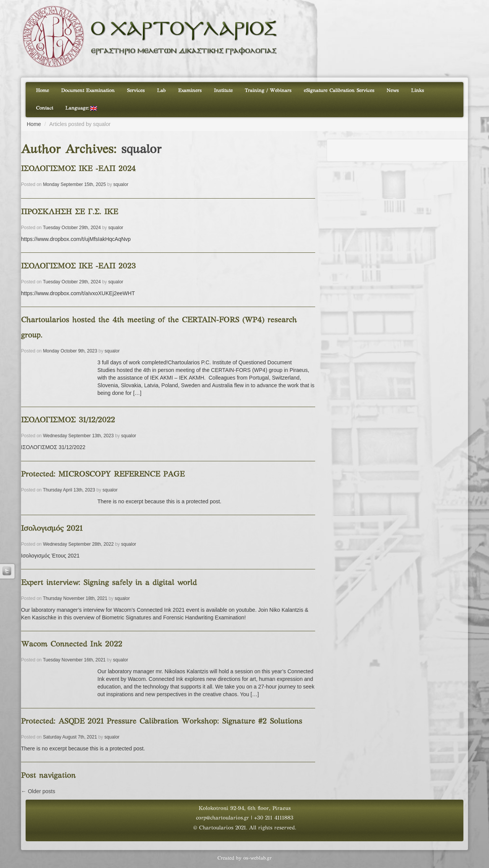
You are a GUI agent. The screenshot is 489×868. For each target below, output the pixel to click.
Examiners (190, 91)
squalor (141, 150)
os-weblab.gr (257, 858)
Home (42, 91)
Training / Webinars (268, 91)
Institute (223, 91)
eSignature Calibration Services (339, 91)
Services (136, 91)
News (393, 91)
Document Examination (88, 91)
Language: (81, 108)
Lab (161, 91)
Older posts (38, 791)
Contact (45, 108)
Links (418, 91)
